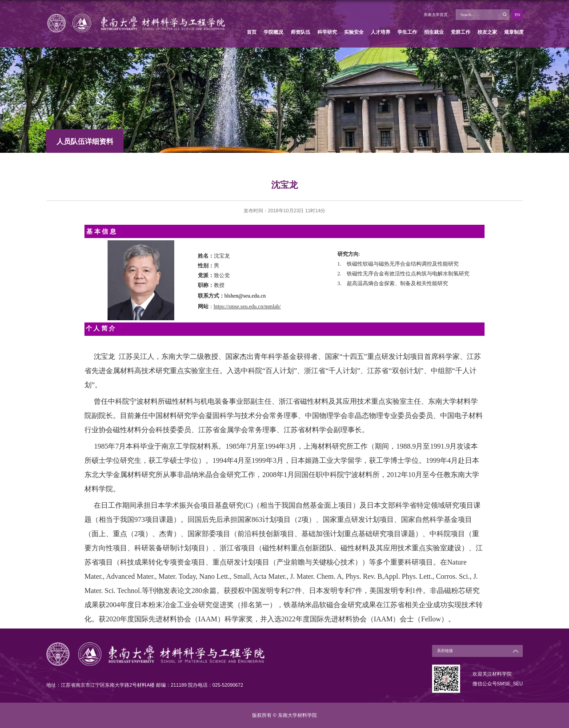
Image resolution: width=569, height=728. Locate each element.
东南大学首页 (436, 15)
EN (517, 15)
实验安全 (354, 32)
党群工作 (461, 32)
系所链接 (445, 651)
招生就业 (434, 32)
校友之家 (487, 32)
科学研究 (327, 32)
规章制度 (514, 32)
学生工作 (407, 32)
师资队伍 (301, 32)
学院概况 (273, 32)
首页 (252, 32)
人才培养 (381, 32)
